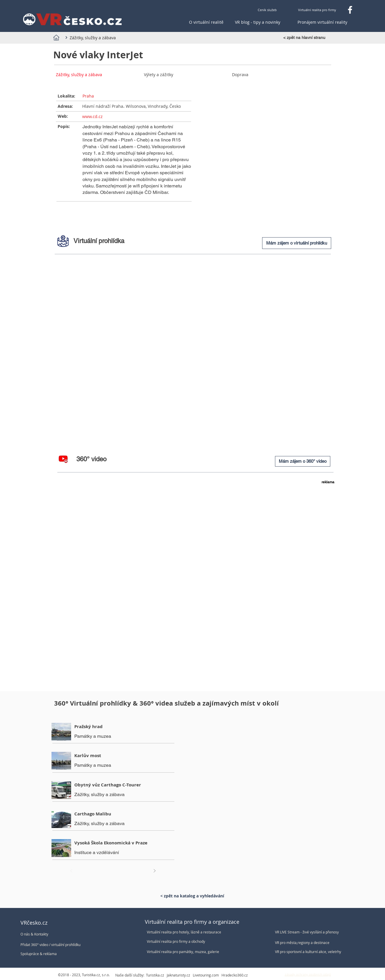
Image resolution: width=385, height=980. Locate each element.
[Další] (154, 871)
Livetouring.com (206, 975)
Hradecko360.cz (235, 975)
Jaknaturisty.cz (178, 975)
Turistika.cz (155, 975)
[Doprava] (262, 75)
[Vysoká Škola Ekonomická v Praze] (114, 843)
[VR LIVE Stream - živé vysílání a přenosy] (309, 932)
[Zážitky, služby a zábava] (92, 37)
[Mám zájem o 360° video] (303, 461)
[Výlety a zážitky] (174, 75)
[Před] (71, 871)
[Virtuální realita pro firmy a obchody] (185, 941)
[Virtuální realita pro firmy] (317, 10)
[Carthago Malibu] (114, 814)
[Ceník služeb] (267, 10)
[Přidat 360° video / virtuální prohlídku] (55, 945)
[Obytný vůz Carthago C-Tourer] (114, 785)
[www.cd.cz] (135, 116)
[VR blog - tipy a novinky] (258, 22)
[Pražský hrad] (114, 727)
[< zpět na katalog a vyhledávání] (192, 896)
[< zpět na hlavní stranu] (306, 38)
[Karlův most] (114, 756)
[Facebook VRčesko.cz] (350, 10)
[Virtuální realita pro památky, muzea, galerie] (185, 952)
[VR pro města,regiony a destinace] (309, 943)
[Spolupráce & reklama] (52, 954)
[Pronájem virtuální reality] (322, 22)
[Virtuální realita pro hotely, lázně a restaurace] (185, 932)
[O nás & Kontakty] (52, 934)
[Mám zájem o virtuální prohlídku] (297, 243)
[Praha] (135, 96)
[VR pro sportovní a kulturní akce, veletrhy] (309, 952)
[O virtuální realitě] (206, 22)
